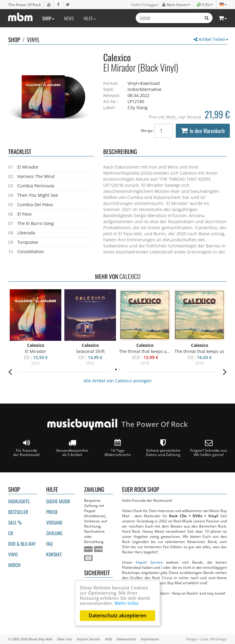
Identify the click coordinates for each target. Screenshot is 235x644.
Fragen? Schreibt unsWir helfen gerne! (209, 448)
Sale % (15, 522)
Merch (14, 565)
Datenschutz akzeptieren (118, 615)
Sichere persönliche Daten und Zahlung (163, 448)
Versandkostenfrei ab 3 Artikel (72, 448)
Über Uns (65, 639)
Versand (194, 117)
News (69, 18)
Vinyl (33, 39)
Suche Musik (58, 501)
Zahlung (54, 533)
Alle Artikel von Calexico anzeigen (118, 381)
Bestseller (18, 512)
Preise (52, 512)
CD (11, 533)
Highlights (19, 501)
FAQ (49, 544)
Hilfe (90, 18)
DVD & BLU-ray (22, 544)
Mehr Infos (126, 603)
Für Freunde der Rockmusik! (26, 448)
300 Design (218, 639)
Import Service (149, 562)
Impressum (150, 639)
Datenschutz (126, 639)
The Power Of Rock (25, 5)
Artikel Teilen (211, 39)
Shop (48, 18)
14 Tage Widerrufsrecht (118, 448)
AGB (108, 639)
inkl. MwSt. (167, 117)
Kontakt (54, 554)
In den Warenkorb (203, 131)
